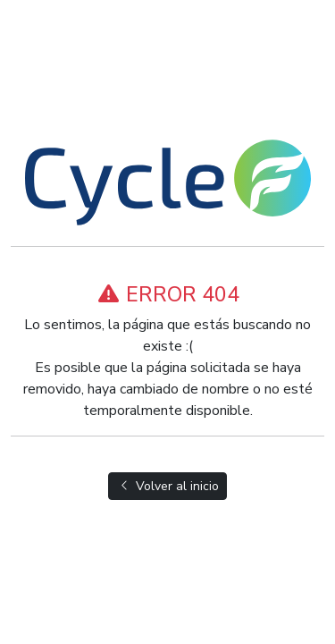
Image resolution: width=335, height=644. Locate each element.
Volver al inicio (167, 486)
